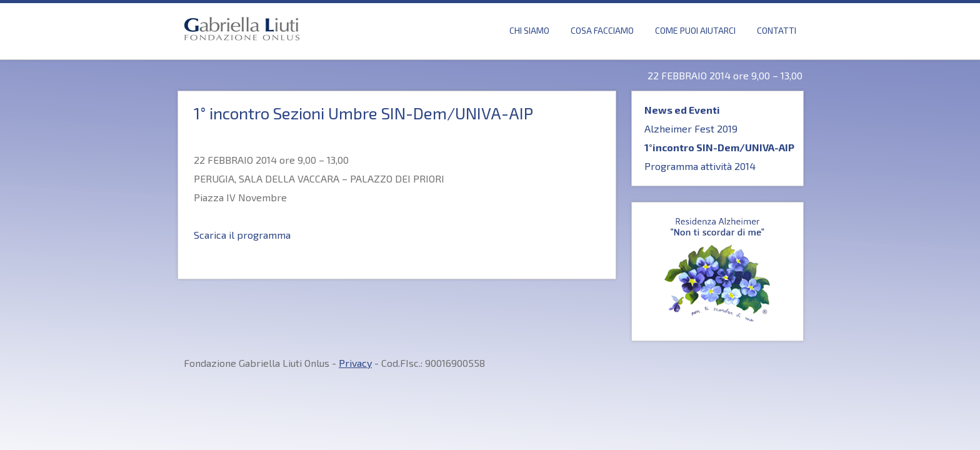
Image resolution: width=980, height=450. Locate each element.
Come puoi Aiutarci (695, 30)
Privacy (355, 363)
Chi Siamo (529, 30)
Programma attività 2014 (700, 166)
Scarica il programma (242, 235)
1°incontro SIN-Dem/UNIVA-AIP (719, 147)
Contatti (777, 30)
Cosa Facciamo (602, 30)
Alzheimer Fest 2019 (691, 128)
